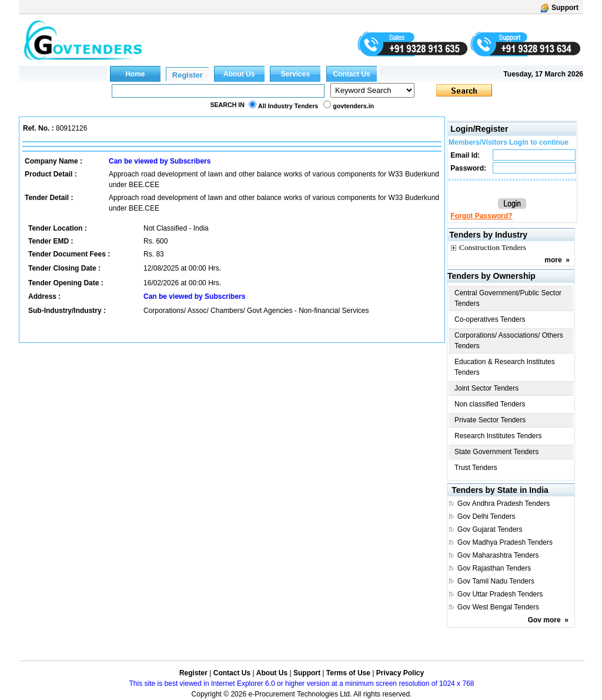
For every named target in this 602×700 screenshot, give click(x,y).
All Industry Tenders (288, 106)
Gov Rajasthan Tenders (494, 568)
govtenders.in (353, 106)
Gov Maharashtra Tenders (498, 555)
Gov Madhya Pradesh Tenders (505, 542)
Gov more (544, 620)
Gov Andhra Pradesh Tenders (504, 504)
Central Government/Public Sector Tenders (508, 298)
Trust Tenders (476, 468)
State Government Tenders (496, 452)
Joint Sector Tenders (486, 388)
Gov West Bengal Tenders (498, 607)
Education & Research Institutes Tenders (505, 367)
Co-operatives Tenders (490, 319)
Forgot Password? (481, 216)
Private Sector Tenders (490, 420)
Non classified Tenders (490, 404)
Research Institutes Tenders (498, 436)
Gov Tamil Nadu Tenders (496, 581)
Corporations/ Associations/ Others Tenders (509, 341)
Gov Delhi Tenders (486, 516)
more (553, 260)
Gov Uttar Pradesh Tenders (500, 594)
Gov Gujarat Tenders (490, 529)
